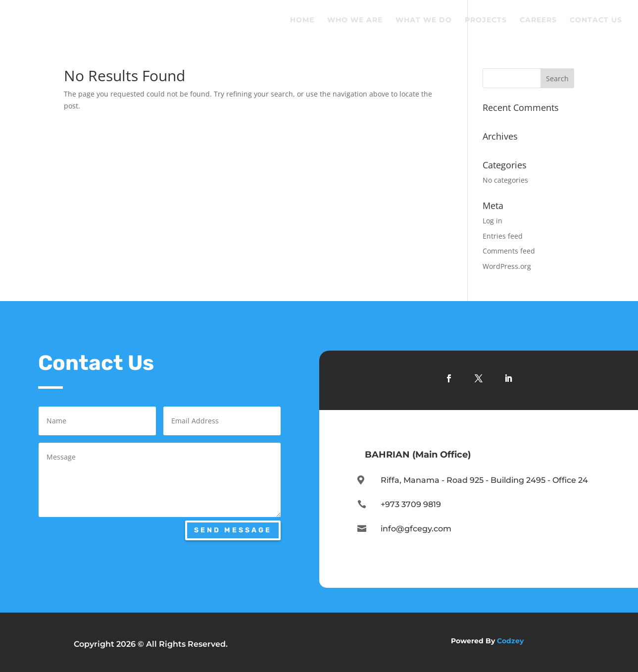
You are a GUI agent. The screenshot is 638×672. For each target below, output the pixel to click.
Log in (492, 221)
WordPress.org (507, 266)
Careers (538, 20)
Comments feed (509, 251)
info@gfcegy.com (416, 529)
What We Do (424, 20)
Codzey (510, 641)
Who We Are (355, 20)
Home (302, 20)
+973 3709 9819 (411, 504)
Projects (486, 20)
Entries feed (503, 236)
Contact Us (596, 20)
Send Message (233, 530)
